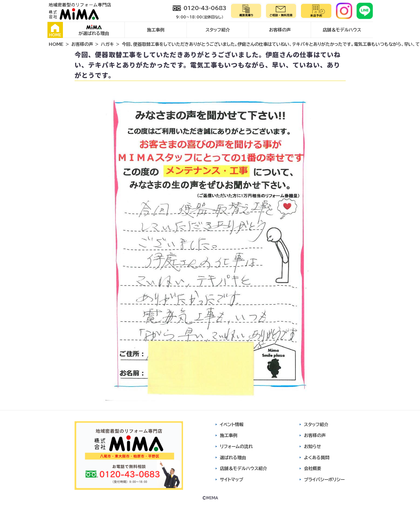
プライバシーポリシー (324, 480)
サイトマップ (232, 480)
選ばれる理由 (233, 458)
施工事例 (156, 30)
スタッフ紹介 (218, 30)
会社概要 (313, 468)
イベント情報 (232, 425)
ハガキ (107, 44)
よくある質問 (317, 458)
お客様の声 (280, 30)
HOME (55, 30)
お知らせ (312, 446)
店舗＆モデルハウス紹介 (243, 468)
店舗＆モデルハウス (342, 30)
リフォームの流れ (236, 446)
